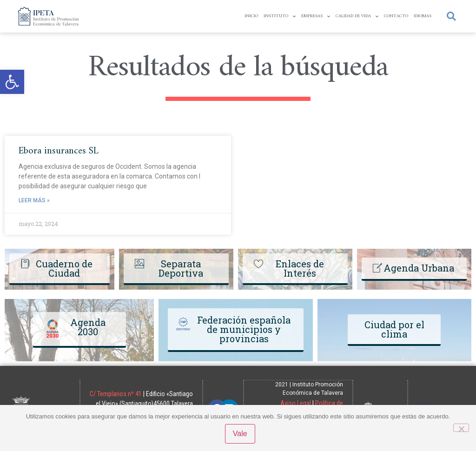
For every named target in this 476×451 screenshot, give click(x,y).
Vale (241, 434)
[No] (461, 428)
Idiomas (423, 16)
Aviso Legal (296, 403)
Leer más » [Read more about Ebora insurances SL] (34, 200)
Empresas (316, 17)
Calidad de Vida (357, 17)
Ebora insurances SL (59, 151)
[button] (12, 82)
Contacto (396, 16)
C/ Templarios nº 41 (144, 393)
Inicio (251, 16)
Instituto (280, 17)
